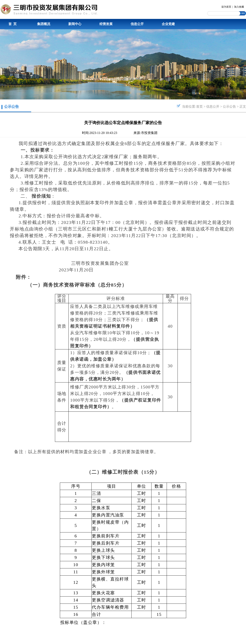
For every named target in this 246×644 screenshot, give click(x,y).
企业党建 (168, 24)
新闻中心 (75, 24)
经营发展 (106, 24)
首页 (199, 107)
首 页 (13, 24)
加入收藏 (239, 7)
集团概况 (44, 24)
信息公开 (137, 24)
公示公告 (229, 107)
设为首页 (226, 7)
